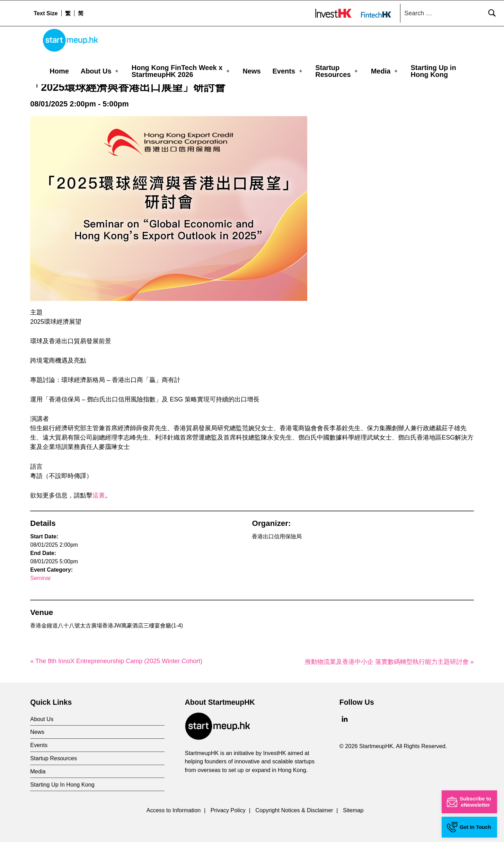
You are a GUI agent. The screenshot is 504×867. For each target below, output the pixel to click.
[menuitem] (68, 13)
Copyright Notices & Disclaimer (294, 835)
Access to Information (174, 835)
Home (59, 71)
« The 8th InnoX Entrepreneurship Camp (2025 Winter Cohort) (116, 686)
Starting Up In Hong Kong (62, 809)
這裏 (99, 520)
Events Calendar (77, 95)
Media (385, 71)
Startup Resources (337, 71)
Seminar (41, 603)
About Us (100, 71)
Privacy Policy (228, 835)
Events (288, 71)
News (251, 71)
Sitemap (353, 835)
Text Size (46, 13)
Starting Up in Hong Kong (434, 71)
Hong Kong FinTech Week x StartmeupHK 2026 (181, 71)
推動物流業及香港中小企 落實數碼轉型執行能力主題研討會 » (389, 686)
